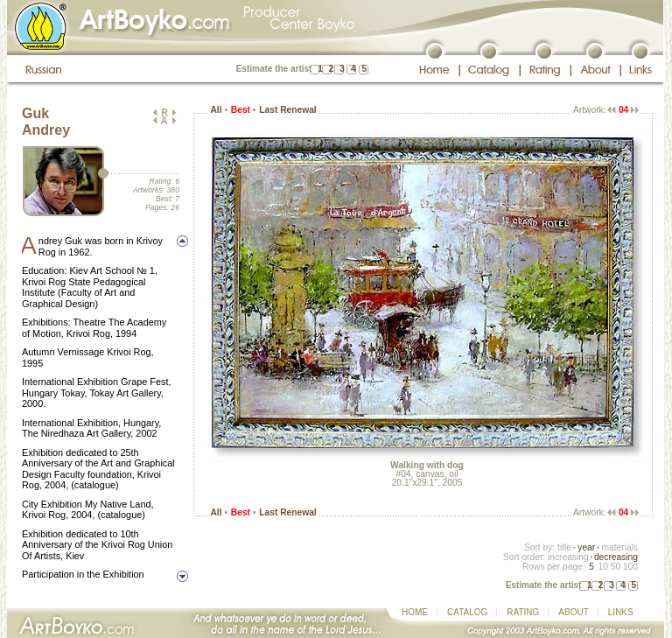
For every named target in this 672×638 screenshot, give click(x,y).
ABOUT (573, 612)
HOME (415, 612)
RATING (523, 612)
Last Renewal (287, 110)
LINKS (621, 612)
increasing (568, 557)
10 (602, 567)
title (564, 547)
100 (630, 567)
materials (619, 547)
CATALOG (467, 612)
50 (616, 567)
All (216, 110)
